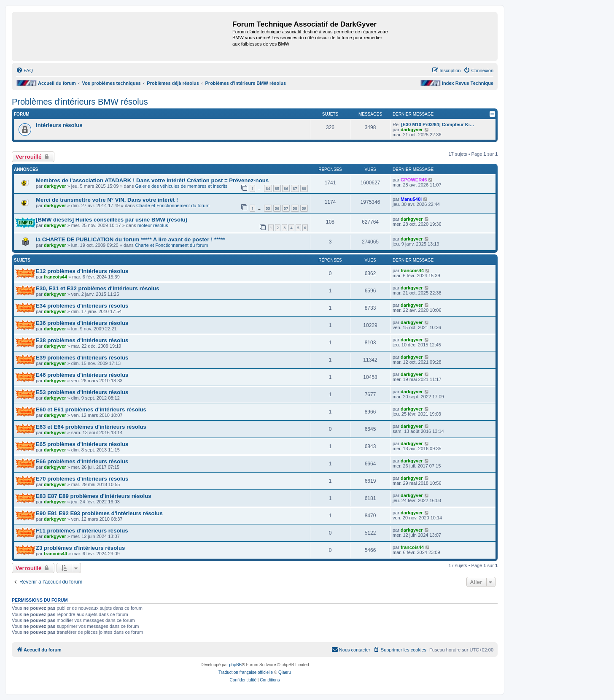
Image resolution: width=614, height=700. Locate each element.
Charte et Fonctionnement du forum (173, 205)
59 (304, 208)
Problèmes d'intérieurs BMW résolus (80, 102)
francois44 (55, 277)
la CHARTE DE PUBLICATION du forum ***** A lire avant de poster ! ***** (131, 239)
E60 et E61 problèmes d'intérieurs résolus (91, 409)
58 (295, 208)
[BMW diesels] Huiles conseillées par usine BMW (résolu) (112, 220)
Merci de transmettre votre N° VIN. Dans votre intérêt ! (107, 200)
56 (277, 208)
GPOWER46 (414, 180)
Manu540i (411, 199)
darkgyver (412, 130)
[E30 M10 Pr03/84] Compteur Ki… (438, 124)
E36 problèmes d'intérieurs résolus (82, 323)
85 (277, 188)
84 (268, 188)
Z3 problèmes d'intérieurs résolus (80, 548)
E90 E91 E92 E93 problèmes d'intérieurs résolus (99, 513)
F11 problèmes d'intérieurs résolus (82, 531)
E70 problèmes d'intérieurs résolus (82, 479)
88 (304, 188)
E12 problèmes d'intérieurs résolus (82, 271)
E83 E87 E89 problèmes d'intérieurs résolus (94, 496)
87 (295, 188)
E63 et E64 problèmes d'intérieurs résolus (91, 427)
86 (286, 188)
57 (286, 208)
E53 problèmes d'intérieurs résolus (82, 392)
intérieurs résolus (59, 125)
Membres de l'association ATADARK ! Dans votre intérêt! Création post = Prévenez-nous (152, 180)
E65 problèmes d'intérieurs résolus (82, 444)
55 (268, 208)
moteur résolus (153, 225)
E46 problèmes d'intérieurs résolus (82, 375)
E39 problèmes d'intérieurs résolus (82, 358)
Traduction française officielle (246, 672)
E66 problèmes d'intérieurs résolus (82, 461)
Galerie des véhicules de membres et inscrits (181, 186)
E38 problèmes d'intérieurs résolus (82, 340)
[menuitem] (24, 70)
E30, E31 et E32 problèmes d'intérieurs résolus (98, 288)
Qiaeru (285, 672)
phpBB (235, 665)
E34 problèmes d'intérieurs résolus (82, 306)
